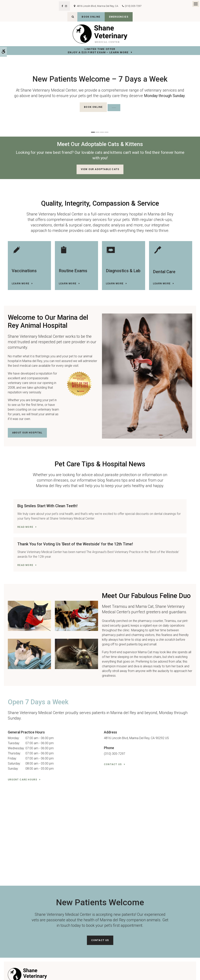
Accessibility (28, 972)
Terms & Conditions (47, 972)
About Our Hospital (27, 433)
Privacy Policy (11, 972)
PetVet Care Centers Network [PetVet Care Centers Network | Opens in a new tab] (181, 975)
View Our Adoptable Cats (100, 169)
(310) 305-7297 (133, 6)
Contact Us (113, 740)
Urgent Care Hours (22, 755)
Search (10, 975)
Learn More (21, 284)
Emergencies (119, 17)
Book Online (91, 17)
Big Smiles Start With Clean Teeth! (42, 506)
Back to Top (22, 975)
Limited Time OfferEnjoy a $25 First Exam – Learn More (98, 51)
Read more (20, 532)
